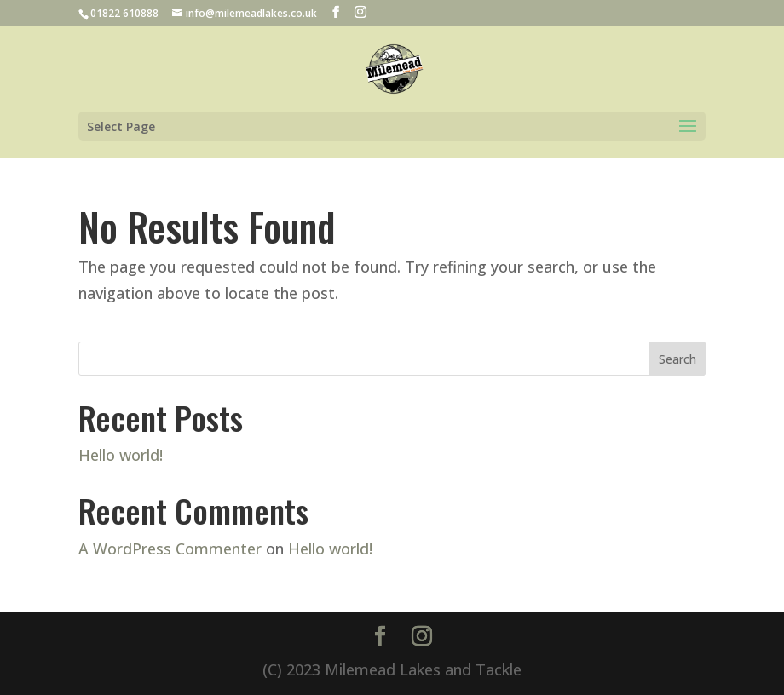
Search (677, 359)
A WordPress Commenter (170, 549)
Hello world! (121, 455)
